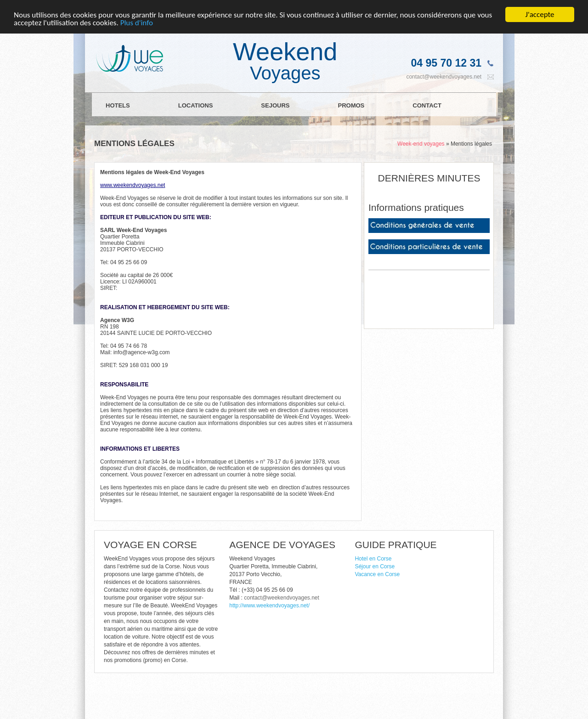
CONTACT (427, 105)
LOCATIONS (196, 105)
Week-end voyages (421, 144)
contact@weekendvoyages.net (444, 77)
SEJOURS (275, 105)
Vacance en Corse (377, 574)
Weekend (285, 60)
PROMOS (351, 105)
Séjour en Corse (375, 566)
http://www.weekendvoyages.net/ (269, 606)
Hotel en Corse (373, 559)
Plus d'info (137, 23)
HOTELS (118, 105)
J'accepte (540, 14)
